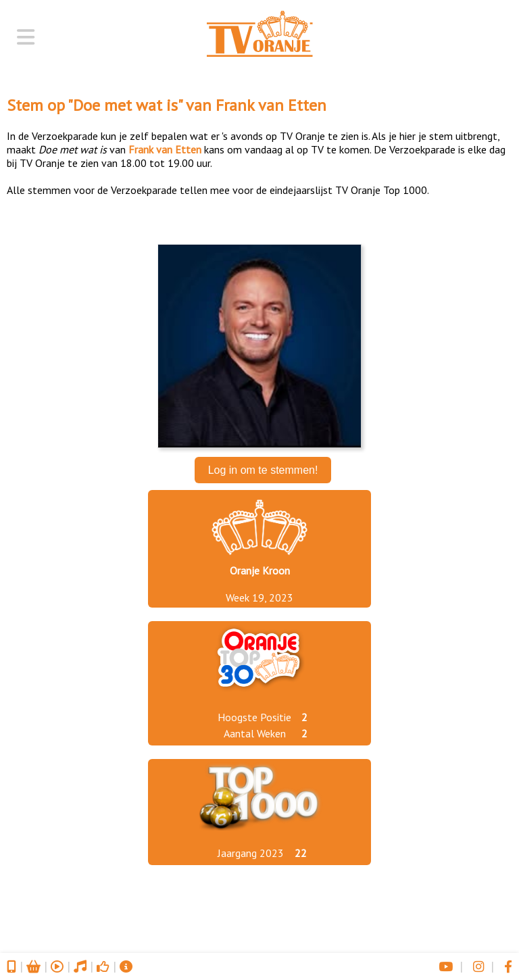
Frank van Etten (271, 105)
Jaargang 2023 (251, 853)
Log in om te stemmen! (263, 470)
